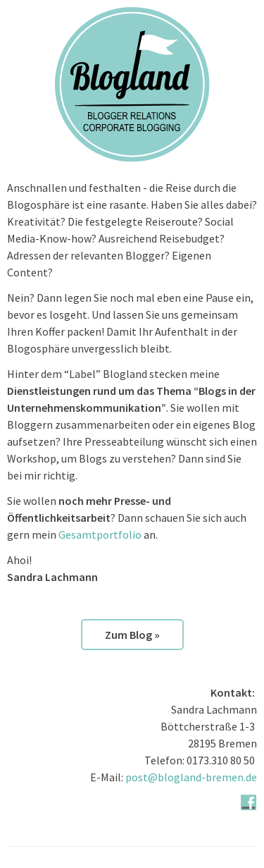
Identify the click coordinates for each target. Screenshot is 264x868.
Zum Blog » (132, 635)
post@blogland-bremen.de (191, 777)
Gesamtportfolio (100, 534)
